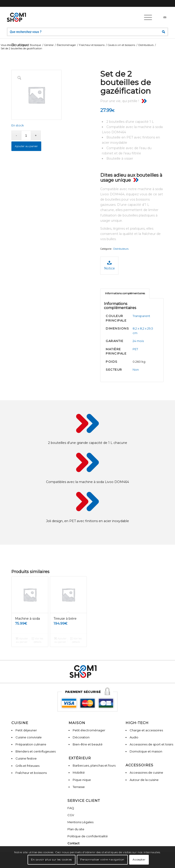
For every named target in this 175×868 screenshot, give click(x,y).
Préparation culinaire (31, 744)
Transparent (141, 316)
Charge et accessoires (146, 730)
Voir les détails (37, 640)
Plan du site (76, 829)
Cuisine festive (26, 758)
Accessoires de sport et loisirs (151, 744)
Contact (73, 843)
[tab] (125, 293)
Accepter (139, 859)
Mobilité (79, 772)
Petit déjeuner (26, 730)
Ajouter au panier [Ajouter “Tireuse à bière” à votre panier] (60, 640)
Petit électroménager (89, 730)
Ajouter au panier (26, 146)
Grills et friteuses (27, 766)
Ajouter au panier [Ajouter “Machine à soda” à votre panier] (22, 640)
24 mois (138, 341)
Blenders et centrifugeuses (36, 751)
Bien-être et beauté (88, 744)
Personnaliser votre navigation (102, 859)
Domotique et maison (146, 751)
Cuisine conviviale (29, 737)
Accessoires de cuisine (146, 772)
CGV (71, 815)
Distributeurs (121, 249)
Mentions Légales (80, 822)
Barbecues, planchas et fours (94, 765)
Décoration (81, 737)
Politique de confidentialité (88, 836)
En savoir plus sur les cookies (51, 859)
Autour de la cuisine (144, 780)
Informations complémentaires (125, 293)
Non (136, 370)
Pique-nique (82, 780)
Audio (134, 737)
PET (135, 349)
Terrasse (79, 787)
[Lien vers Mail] (165, 17)
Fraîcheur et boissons (31, 773)
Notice (109, 265)
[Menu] (146, 17)
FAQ (71, 808)
